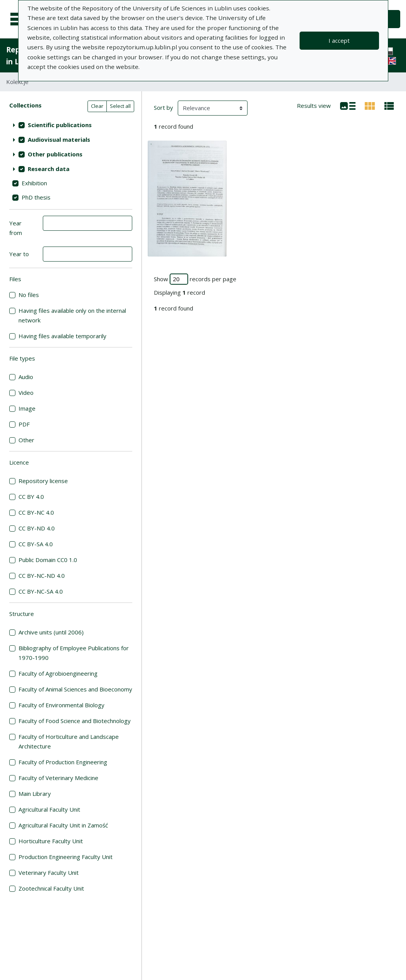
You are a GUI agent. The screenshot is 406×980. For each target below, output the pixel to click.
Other (26, 440)
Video (26, 393)
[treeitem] (71, 125)
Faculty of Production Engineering (63, 762)
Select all (120, 106)
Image (27, 408)
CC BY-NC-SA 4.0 (41, 591)
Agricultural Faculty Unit (49, 809)
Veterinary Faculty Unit (49, 873)
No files (29, 295)
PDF (24, 424)
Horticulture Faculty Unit (51, 841)
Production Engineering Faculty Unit (66, 857)
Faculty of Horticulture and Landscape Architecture (69, 741)
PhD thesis (36, 197)
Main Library (35, 794)
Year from (16, 228)
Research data (49, 169)
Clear (97, 106)
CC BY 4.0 (31, 497)
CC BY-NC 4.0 (36, 512)
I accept (339, 40)
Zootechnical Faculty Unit (51, 888)
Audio (26, 377)
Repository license (43, 481)
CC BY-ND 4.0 (37, 528)
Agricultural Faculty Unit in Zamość (63, 825)
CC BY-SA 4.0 (36, 544)
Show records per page (195, 279)
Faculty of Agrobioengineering (58, 673)
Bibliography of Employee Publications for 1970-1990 (74, 653)
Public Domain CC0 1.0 (48, 560)
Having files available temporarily (62, 336)
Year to (19, 254)
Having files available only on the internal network (72, 315)
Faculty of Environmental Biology (61, 705)
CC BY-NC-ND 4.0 (42, 576)
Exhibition (34, 183)
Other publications (55, 154)
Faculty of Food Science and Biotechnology (75, 721)
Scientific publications (60, 125)
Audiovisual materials (59, 139)
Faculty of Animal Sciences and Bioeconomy (75, 689)
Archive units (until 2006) (51, 632)
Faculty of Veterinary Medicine (58, 778)
